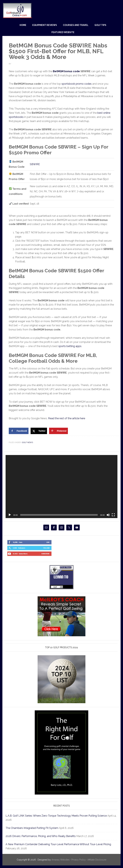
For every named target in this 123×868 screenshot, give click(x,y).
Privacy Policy (78, 860)
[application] (61, 486)
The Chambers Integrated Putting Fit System (35, 828)
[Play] (10, 515)
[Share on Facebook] (19, 431)
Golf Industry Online (17, 10)
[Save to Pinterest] (58, 431)
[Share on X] (39, 431)
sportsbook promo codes (78, 84)
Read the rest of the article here (69, 418)
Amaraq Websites (59, 860)
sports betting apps (71, 346)
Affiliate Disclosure (99, 860)
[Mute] (108, 515)
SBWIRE (35, 164)
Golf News (28, 442)
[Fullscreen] (113, 515)
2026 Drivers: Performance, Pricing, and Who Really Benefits (45, 836)
